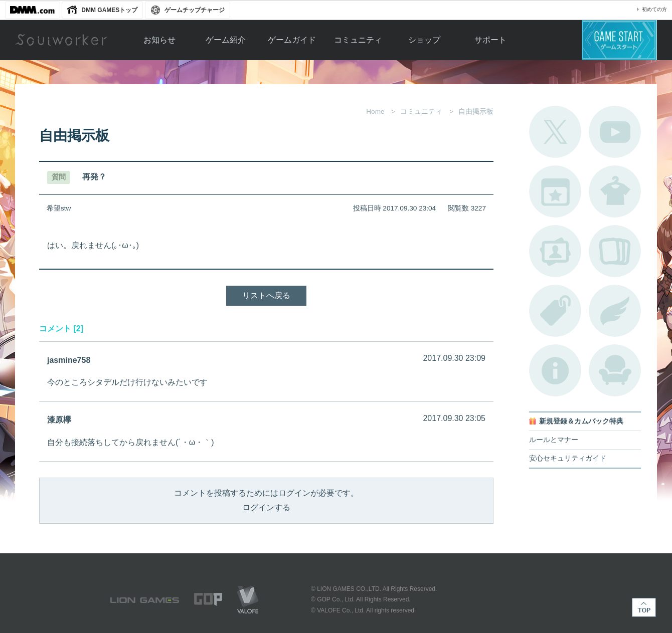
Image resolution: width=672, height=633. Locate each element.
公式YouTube (615, 132)
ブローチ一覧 (615, 311)
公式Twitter (555, 132)
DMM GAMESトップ (109, 10)
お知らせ (159, 40)
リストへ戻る (266, 295)
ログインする (266, 507)
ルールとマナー (554, 440)
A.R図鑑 (615, 251)
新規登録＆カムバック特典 (581, 421)
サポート (490, 40)
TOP (644, 607)
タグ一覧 (555, 311)
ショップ (424, 40)
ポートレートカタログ (555, 251)
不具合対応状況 (555, 370)
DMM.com (33, 10)
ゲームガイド (292, 40)
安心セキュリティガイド (568, 458)
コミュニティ (358, 40)
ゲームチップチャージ (195, 10)
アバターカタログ (615, 191)
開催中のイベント (555, 191)
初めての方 (654, 9)
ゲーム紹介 (226, 40)
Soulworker (61, 40)
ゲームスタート (619, 40)
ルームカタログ (615, 370)
